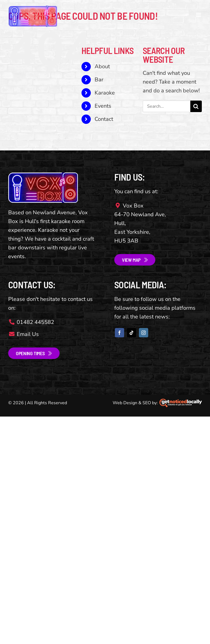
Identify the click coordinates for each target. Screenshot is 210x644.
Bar (99, 80)
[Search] (196, 106)
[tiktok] (132, 333)
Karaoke (105, 93)
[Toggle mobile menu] (199, 15)
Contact (104, 119)
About (102, 66)
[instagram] (144, 333)
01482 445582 (31, 322)
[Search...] (167, 106)
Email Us (24, 334)
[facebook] (119, 333)
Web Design (125, 403)
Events (103, 106)
